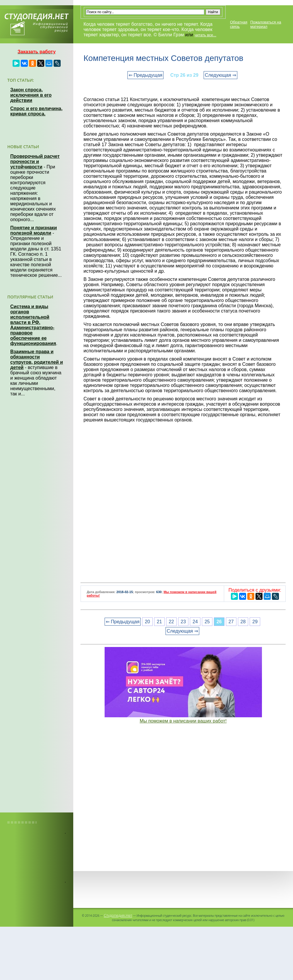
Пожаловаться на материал (266, 24)
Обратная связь (239, 24)
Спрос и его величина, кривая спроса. (36, 111)
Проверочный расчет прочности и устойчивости (35, 162)
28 (243, 622)
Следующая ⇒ (220, 75)
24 (195, 622)
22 (171, 622)
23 (183, 622)
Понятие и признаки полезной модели (34, 230)
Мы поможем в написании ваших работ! (183, 721)
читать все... (205, 35)
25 (207, 622)
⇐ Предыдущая (145, 75)
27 (231, 622)
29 (255, 622)
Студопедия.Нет (118, 915)
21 (159, 622)
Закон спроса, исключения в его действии (31, 95)
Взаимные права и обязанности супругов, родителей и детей (37, 360)
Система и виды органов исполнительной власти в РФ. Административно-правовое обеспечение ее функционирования (33, 325)
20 (147, 622)
